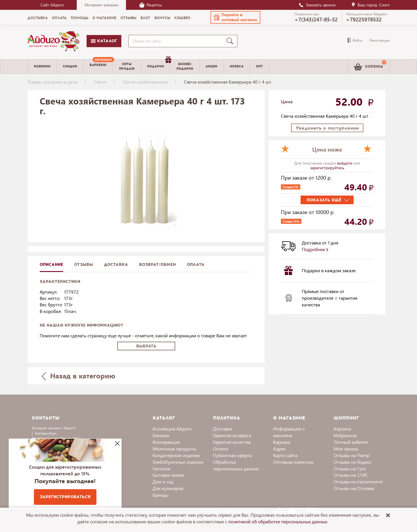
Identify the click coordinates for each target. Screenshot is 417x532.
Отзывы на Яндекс (353, 462)
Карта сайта (285, 455)
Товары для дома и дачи (53, 82)
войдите (345, 163)
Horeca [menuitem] (237, 66)
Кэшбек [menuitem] (182, 18)
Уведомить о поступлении (327, 128)
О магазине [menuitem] (104, 18)
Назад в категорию (78, 376)
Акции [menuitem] (211, 66)
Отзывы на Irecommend (358, 482)
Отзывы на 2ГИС (351, 475)
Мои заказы (346, 449)
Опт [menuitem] (259, 66)
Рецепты (151, 5)
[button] (235, 17)
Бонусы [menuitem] (162, 18)
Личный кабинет (351, 442)
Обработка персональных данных (236, 465)
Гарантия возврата (232, 435)
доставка (116, 265)
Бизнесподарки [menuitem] (185, 66)
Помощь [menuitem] (79, 18)
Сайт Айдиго (52, 5)
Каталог (104, 41)
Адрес (279, 449)
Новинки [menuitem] (42, 66)
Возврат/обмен (157, 265)
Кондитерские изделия (176, 455)
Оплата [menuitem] (59, 18)
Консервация (166, 442)
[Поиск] (231, 41)
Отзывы (84, 265)
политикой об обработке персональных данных (278, 521)
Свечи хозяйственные (145, 82)
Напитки (161, 469)
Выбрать (146, 346)
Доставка (222, 429)
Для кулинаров (168, 488)
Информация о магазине (289, 432)
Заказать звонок (317, 5)
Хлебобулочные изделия (178, 462)
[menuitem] (98, 67)
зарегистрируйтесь (327, 168)
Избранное (345, 435)
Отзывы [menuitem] (128, 18)
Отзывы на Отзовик (354, 488)
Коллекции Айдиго (172, 429)
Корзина (342, 429)
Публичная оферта (232, 455)
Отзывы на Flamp (352, 455)
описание (51, 265)
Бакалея (161, 435)
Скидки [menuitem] (70, 66)
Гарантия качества (232, 442)
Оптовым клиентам (293, 462)
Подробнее (315, 249)
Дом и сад (163, 482)
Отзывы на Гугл (350, 469)
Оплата (196, 265)
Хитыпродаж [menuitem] (127, 66)
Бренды (161, 495)
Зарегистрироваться (65, 497)
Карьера (282, 442)
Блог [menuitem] (145, 18)
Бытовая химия (168, 475)
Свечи (100, 82)
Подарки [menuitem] (159, 64)
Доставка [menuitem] (38, 18)
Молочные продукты (174, 449)
